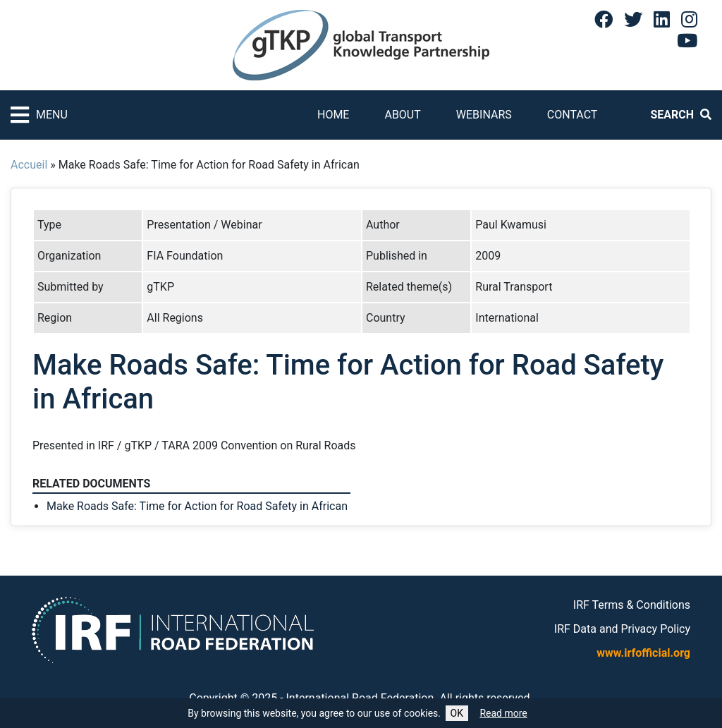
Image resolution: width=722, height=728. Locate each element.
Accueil (29, 165)
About (402, 115)
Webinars (484, 115)
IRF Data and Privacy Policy (622, 629)
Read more (503, 713)
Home (333, 115)
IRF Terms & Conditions (632, 605)
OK (457, 713)
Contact (573, 115)
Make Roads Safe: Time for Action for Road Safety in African (197, 506)
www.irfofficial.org (643, 653)
